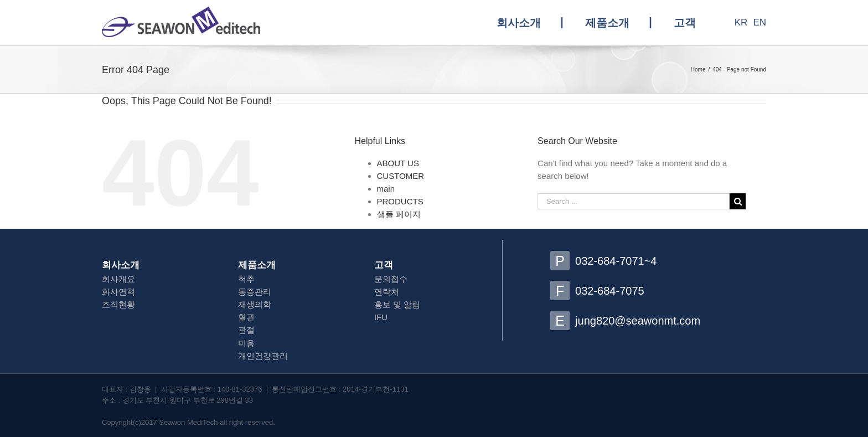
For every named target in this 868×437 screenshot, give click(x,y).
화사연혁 (118, 292)
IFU (381, 317)
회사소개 (121, 265)
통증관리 (255, 292)
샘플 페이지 (399, 214)
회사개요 (118, 279)
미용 (246, 343)
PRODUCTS (400, 201)
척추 (246, 279)
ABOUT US (398, 163)
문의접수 (391, 279)
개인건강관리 (263, 356)
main (386, 189)
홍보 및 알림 (397, 304)
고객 (384, 265)
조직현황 (118, 304)
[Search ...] (634, 201)
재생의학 (255, 304)
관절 (246, 330)
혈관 (246, 317)
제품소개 (257, 265)
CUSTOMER (401, 176)
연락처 (387, 292)
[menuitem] (530, 23)
